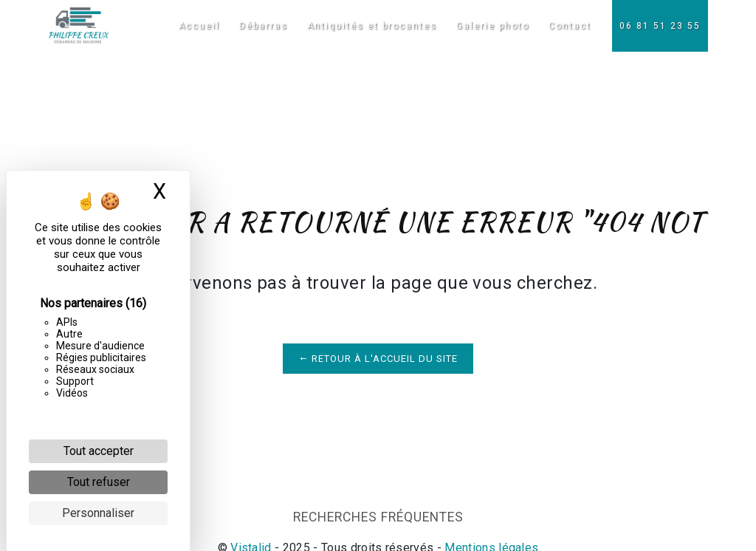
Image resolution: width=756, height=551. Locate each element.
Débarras (264, 26)
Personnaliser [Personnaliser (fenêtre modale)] (98, 513)
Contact (570, 26)
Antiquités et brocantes (372, 26)
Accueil (199, 26)
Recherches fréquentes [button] (378, 517)
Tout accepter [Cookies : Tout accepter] (99, 451)
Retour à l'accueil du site (378, 359)
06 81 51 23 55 (660, 26)
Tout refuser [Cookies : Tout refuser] (99, 482)
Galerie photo (493, 26)
